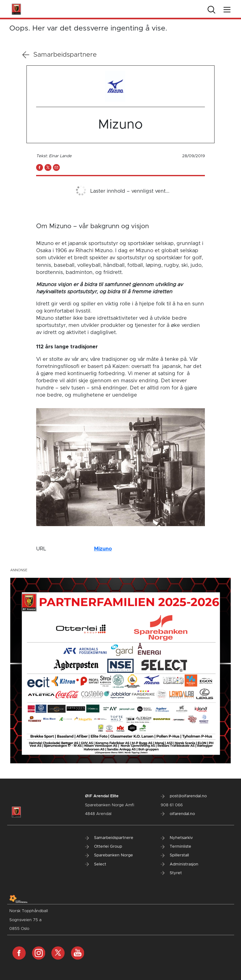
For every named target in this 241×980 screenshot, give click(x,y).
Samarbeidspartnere (60, 55)
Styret (171, 873)
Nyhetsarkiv (177, 838)
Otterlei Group (104, 847)
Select (96, 864)
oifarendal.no (178, 814)
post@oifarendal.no (184, 796)
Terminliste (176, 847)
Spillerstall (175, 855)
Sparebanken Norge (109, 855)
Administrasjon (180, 864)
